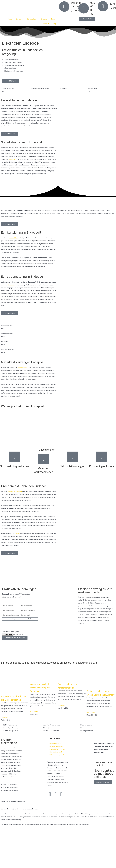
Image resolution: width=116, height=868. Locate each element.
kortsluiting (14, 238)
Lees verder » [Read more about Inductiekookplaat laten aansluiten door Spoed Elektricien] (34, 715)
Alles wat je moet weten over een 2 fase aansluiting (15, 703)
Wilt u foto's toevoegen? (10, 632)
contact (17, 534)
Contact (46, 24)
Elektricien (20, 19)
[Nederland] (58, 576)
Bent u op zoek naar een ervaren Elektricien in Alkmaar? (100, 698)
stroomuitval (12, 285)
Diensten (44, 19)
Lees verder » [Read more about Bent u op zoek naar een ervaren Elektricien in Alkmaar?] (91, 719)
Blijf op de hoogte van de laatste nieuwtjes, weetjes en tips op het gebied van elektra (54, 664)
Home (10, 19)
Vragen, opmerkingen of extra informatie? (16, 619)
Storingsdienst (32, 19)
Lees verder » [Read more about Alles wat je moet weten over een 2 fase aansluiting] (6, 724)
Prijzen (54, 19)
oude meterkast (23, 368)
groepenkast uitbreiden (15, 492)
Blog (54, 24)
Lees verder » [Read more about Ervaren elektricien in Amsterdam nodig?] (63, 708)
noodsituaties (14, 159)
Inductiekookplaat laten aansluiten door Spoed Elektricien (43, 691)
